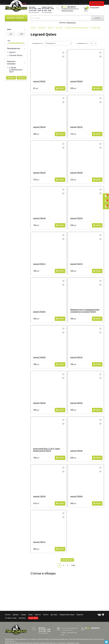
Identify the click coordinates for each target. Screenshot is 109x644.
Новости (38, 614)
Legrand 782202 (75, 402)
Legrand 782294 (38, 496)
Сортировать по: (38, 43)
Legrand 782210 (75, 263)
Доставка (54, 614)
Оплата (46, 614)
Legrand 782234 (75, 218)
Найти (97, 17)
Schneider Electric (15, 55)
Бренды (30, 2)
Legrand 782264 (38, 126)
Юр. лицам (56, 2)
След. (73, 565)
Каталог (24, 2)
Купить (60, 88)
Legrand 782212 (38, 263)
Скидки (23, 614)
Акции (30, 614)
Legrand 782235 (75, 126)
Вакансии (80, 614)
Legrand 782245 (75, 450)
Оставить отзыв (65, 2)
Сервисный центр (94, 2)
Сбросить (22, 77)
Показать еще (67, 559)
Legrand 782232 (75, 357)
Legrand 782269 (75, 81)
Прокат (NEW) (83, 2)
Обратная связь (67, 10)
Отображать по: (82, 43)
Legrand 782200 (75, 172)
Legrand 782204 (38, 402)
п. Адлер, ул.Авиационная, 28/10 (15, 69)
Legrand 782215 (38, 541)
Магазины (22, 617)
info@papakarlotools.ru (70, 8)
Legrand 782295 (38, 81)
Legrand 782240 (38, 218)
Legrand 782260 (75, 496)
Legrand (11, 52)
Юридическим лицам (67, 614)
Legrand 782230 (38, 172)
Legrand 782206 (38, 357)
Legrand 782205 (38, 311)
